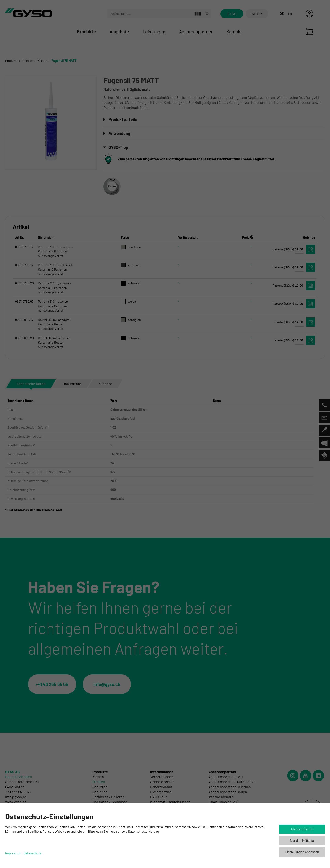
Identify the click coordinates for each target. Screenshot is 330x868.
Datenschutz (32, 853)
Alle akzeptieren (302, 829)
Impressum (13, 853)
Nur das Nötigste (302, 841)
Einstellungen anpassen (302, 852)
